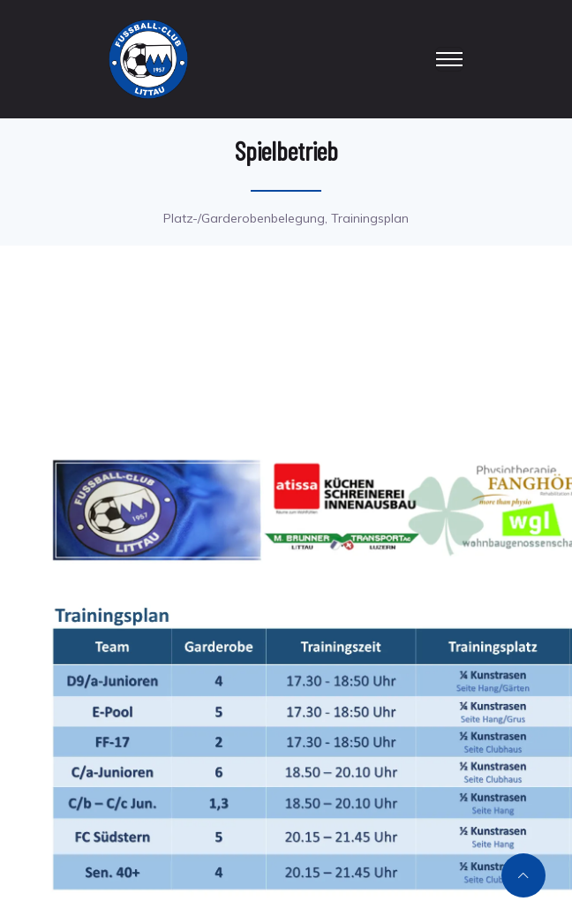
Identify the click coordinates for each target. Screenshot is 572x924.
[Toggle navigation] (449, 59)
